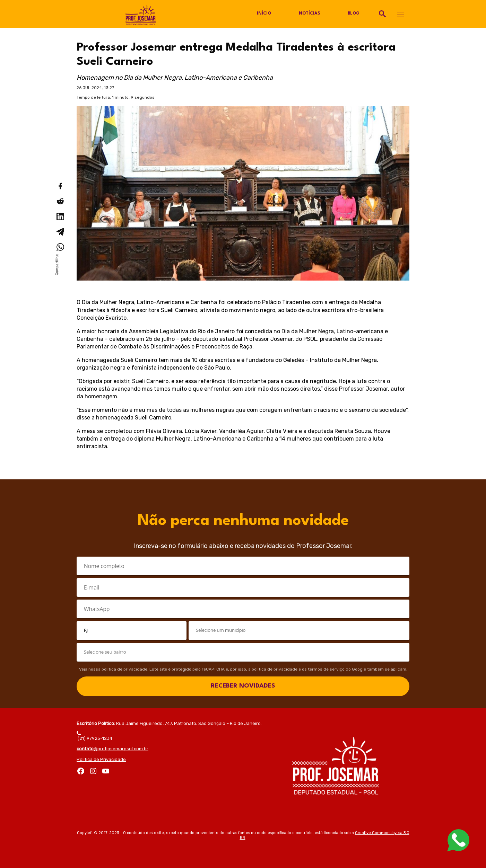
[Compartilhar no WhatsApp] (60, 247)
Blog (353, 14)
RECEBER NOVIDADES (243, 686)
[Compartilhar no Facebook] (60, 186)
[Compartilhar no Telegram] (60, 232)
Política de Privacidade (101, 759)
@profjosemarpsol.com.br (112, 749)
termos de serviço (326, 669)
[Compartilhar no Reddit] (60, 201)
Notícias (309, 14)
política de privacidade (124, 669)
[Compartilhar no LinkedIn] (60, 216)
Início (264, 14)
